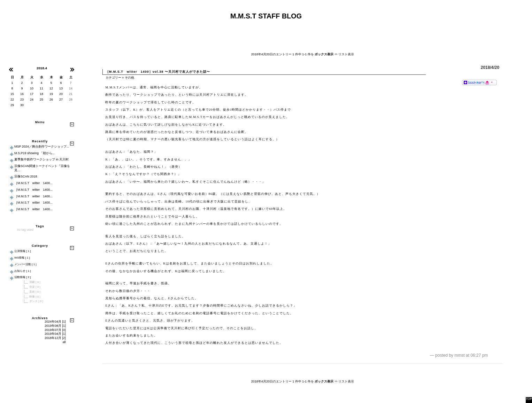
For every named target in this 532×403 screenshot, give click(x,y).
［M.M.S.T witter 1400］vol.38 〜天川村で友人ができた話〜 (158, 72)
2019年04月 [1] (55, 334)
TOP (529, 399)
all (64, 342)
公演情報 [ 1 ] (23, 251)
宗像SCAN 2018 (26, 176)
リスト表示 (346, 54)
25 (41, 100)
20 (61, 94)
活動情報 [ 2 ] (23, 277)
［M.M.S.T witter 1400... (33, 183)
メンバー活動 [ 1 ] (25, 264)
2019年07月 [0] (55, 330)
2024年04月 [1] (55, 322)
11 (41, 88)
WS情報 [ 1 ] (22, 258)
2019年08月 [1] (55, 326)
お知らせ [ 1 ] (23, 271)
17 (32, 94)
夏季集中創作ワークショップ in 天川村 (41, 159)
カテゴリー (113, 78)
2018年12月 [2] (55, 338)
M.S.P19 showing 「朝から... (34, 153)
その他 (129, 78)
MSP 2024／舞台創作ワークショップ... (42, 147)
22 (12, 100)
